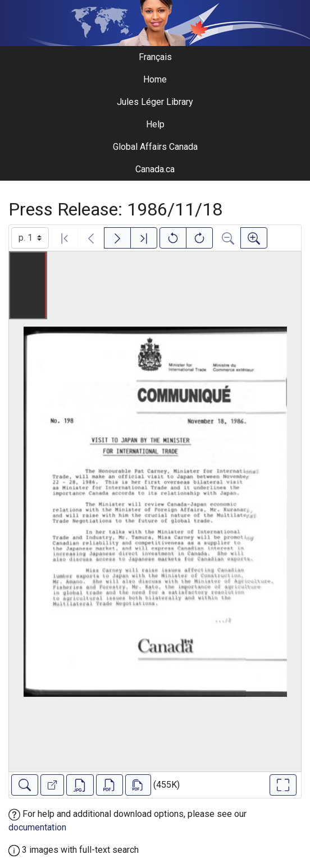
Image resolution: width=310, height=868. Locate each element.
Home (155, 79)
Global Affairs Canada (155, 147)
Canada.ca (155, 169)
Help (155, 124)
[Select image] (30, 238)
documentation (37, 827)
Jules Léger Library (155, 102)
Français (155, 57)
